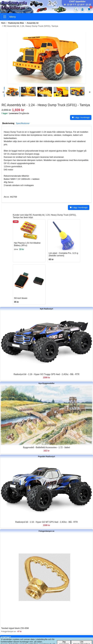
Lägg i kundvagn (81, 117)
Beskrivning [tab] (8, 123)
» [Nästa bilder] (90, 92)
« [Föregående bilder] (3, 92)
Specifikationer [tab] (23, 123)
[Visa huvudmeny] (5, 17)
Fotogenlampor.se (47, 531)
